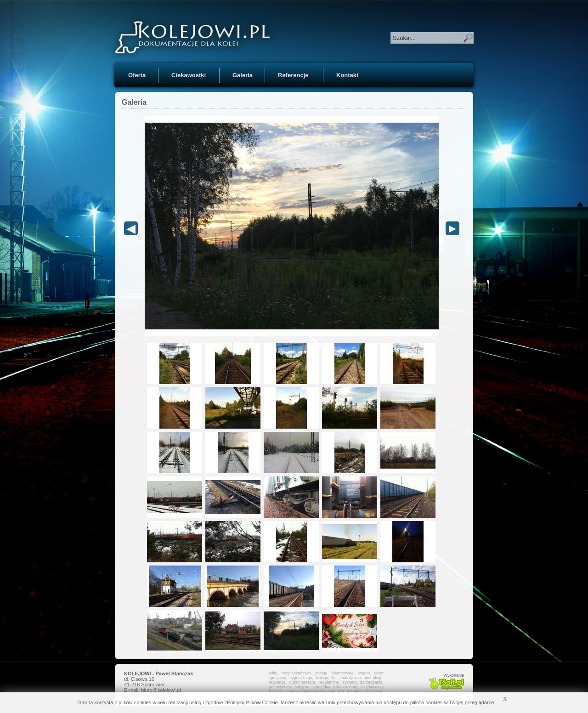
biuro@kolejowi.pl (161, 690)
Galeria (243, 75)
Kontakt (347, 75)
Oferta (137, 75)
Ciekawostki (189, 75)
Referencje (293, 75)
